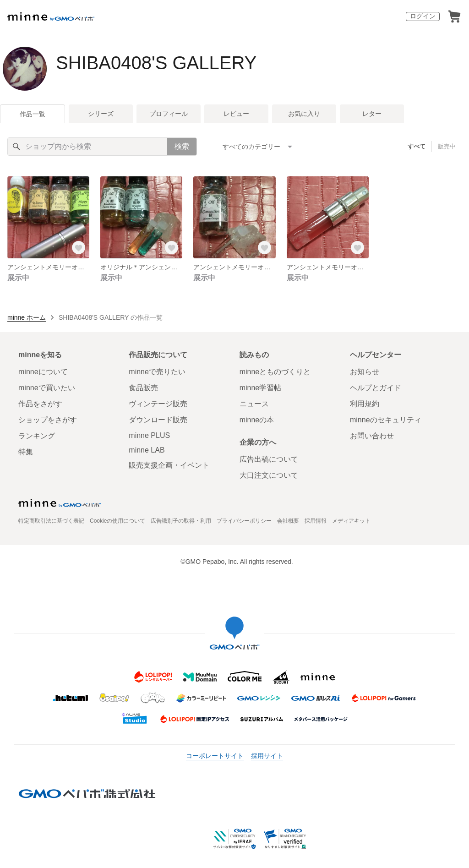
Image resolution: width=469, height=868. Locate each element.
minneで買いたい (47, 388)
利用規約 (365, 404)
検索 (182, 146)
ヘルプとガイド (376, 388)
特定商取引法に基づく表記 (51, 521)
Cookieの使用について (117, 521)
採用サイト (267, 756)
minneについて (43, 372)
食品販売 (143, 388)
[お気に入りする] (78, 247)
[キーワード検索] (87, 147)
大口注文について (269, 475)
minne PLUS (149, 435)
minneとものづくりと (275, 372)
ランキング (37, 436)
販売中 (447, 146)
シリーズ (101, 114)
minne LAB (147, 450)
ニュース (254, 404)
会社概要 (288, 521)
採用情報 (316, 521)
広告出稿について (269, 459)
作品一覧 (33, 114)
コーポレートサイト (215, 756)
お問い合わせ (372, 436)
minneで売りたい (157, 372)
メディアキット (351, 521)
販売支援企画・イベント (169, 465)
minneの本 (257, 420)
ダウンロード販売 (158, 420)
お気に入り (304, 114)
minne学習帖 (261, 388)
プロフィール (169, 114)
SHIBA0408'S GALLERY (156, 63)
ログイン (423, 16)
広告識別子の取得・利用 (181, 521)
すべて (417, 146)
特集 (26, 452)
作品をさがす (40, 404)
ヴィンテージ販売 (158, 404)
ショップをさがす (48, 420)
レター (372, 114)
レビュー (236, 114)
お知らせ (365, 372)
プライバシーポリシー (244, 521)
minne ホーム (27, 317)
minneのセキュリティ (386, 420)
